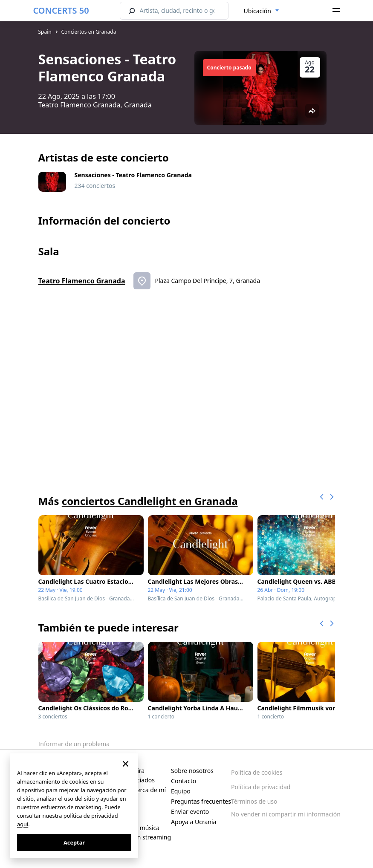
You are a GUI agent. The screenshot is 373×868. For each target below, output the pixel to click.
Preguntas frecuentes (201, 801)
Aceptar (74, 842)
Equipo (181, 791)
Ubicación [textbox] (257, 11)
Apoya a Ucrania (194, 822)
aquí (23, 824)
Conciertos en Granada (88, 32)
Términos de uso (254, 801)
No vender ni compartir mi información (286, 814)
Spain (45, 32)
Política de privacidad (261, 787)
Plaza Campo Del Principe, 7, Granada (207, 281)
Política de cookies (257, 772)
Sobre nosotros (192, 771)
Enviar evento (190, 812)
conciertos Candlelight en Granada (150, 501)
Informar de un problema (74, 744)
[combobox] (262, 11)
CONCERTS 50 (61, 10)
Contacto (184, 781)
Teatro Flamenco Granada (82, 281)
